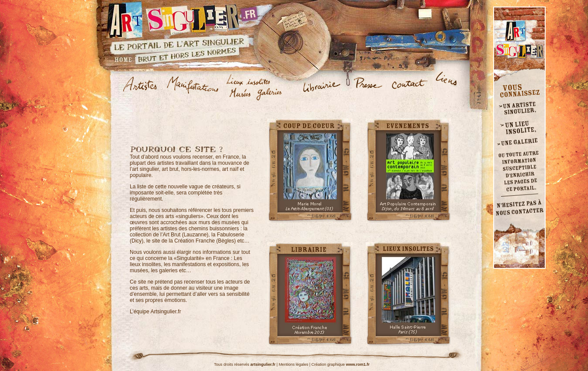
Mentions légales (294, 364)
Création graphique (341, 364)
